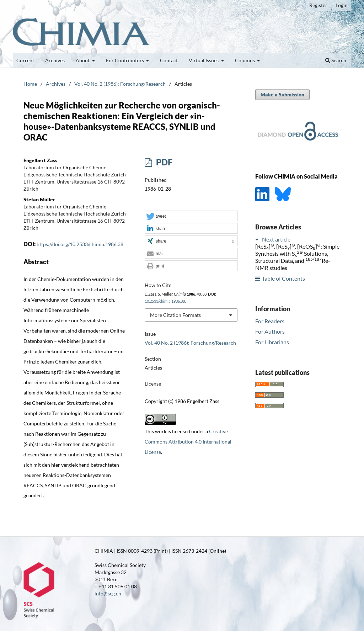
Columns (245, 60)
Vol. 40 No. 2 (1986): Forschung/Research (120, 84)
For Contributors (125, 60)
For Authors (270, 331)
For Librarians (272, 342)
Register (318, 5)
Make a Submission (282, 94)
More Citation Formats (175, 315)
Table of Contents (283, 278)
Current (25, 60)
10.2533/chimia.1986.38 (165, 301)
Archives (55, 60)
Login (342, 5)
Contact (169, 60)
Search (336, 60)
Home (30, 84)
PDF (163, 162)
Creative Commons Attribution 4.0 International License (188, 442)
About (83, 60)
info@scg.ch (108, 593)
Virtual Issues (204, 60)
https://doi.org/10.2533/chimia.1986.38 (80, 244)
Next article (276, 239)
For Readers (270, 321)
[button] (191, 216)
